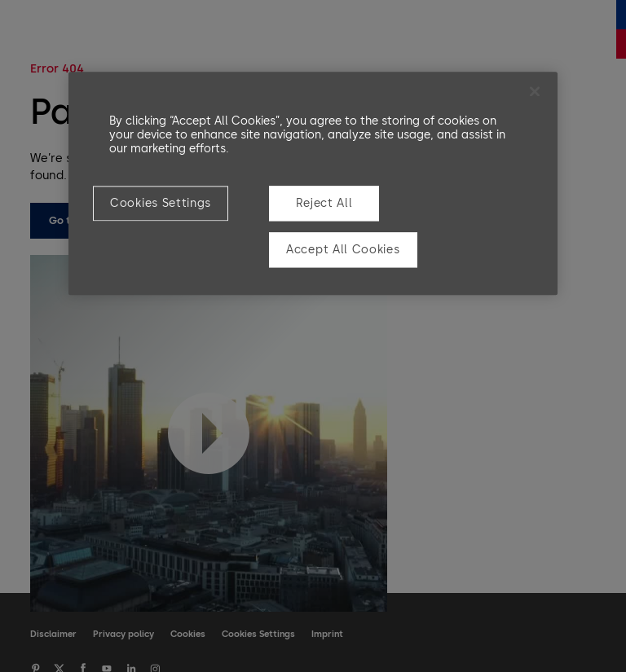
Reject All (324, 203)
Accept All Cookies (343, 250)
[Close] (535, 91)
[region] (313, 183)
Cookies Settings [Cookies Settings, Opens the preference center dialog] (161, 203)
